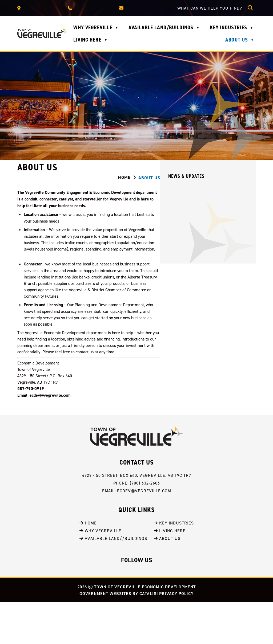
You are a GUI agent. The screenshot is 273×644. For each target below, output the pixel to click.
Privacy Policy (176, 635)
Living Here (170, 572)
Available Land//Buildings (113, 580)
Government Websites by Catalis (118, 635)
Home (88, 565)
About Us (167, 580)
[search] (211, 8)
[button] (250, 8)
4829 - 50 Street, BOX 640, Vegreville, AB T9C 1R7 (137, 517)
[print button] (250, 178)
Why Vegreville (100, 572)
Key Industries (174, 565)
